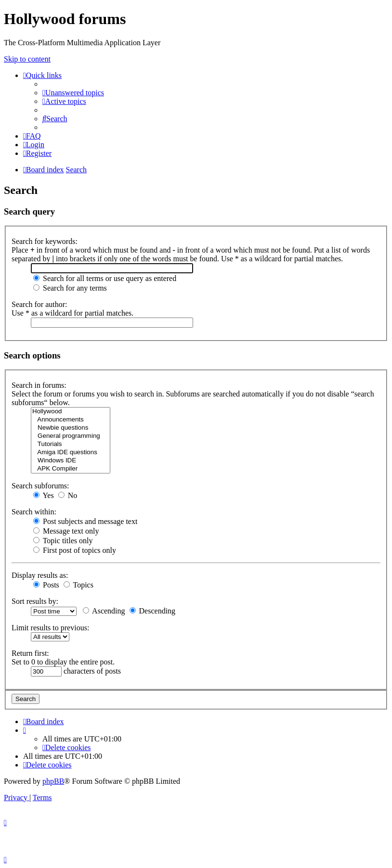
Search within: (34, 512)
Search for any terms (70, 288)
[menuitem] (73, 93)
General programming (71, 436)
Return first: (30, 653)
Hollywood (71, 412)
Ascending (104, 611)
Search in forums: (39, 385)
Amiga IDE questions (71, 453)
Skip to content (27, 59)
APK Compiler (71, 469)
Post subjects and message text (85, 521)
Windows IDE (71, 461)
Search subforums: (40, 486)
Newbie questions (71, 428)
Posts (46, 585)
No (68, 495)
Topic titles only (63, 541)
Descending (153, 611)
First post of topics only (75, 550)
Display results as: (40, 575)
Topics (78, 585)
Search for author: (39, 304)
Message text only (66, 531)
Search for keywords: (45, 241)
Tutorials (71, 444)
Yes (44, 495)
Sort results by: (35, 601)
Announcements (71, 420)
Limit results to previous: (50, 628)
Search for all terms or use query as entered (105, 278)
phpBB (53, 781)
